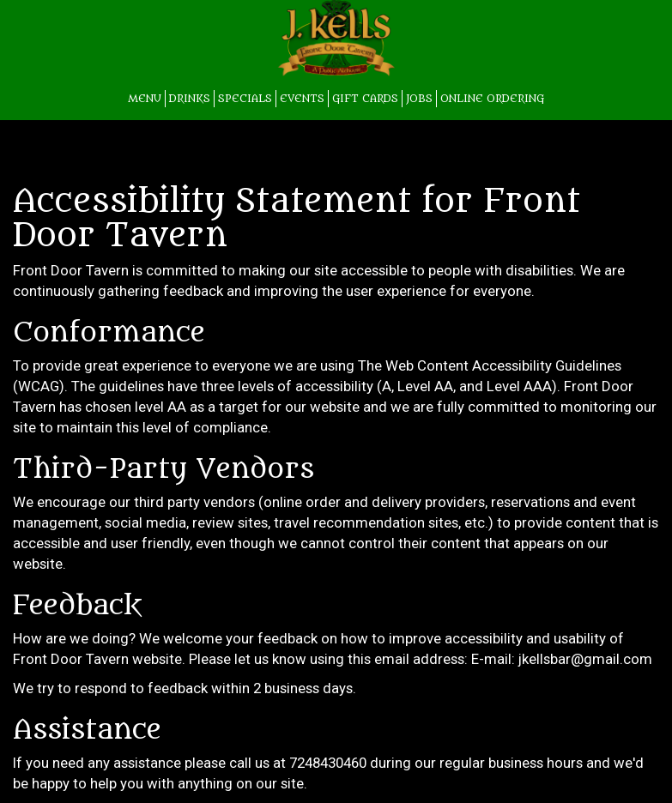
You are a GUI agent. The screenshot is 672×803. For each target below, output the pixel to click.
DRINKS (190, 99)
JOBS (419, 99)
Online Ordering (492, 99)
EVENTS (302, 99)
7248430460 (328, 763)
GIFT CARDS (365, 99)
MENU (145, 99)
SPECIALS (245, 99)
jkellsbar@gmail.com (585, 659)
